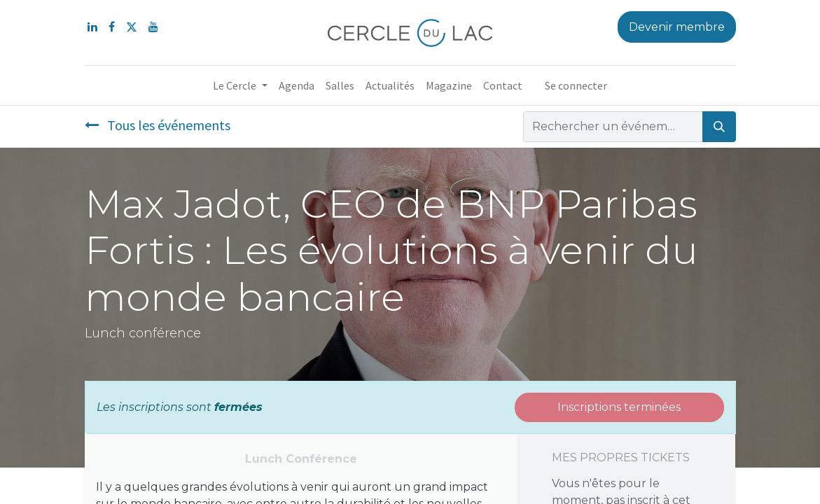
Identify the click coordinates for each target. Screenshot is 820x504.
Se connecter (576, 85)
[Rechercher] (719, 127)
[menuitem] (297, 85)
